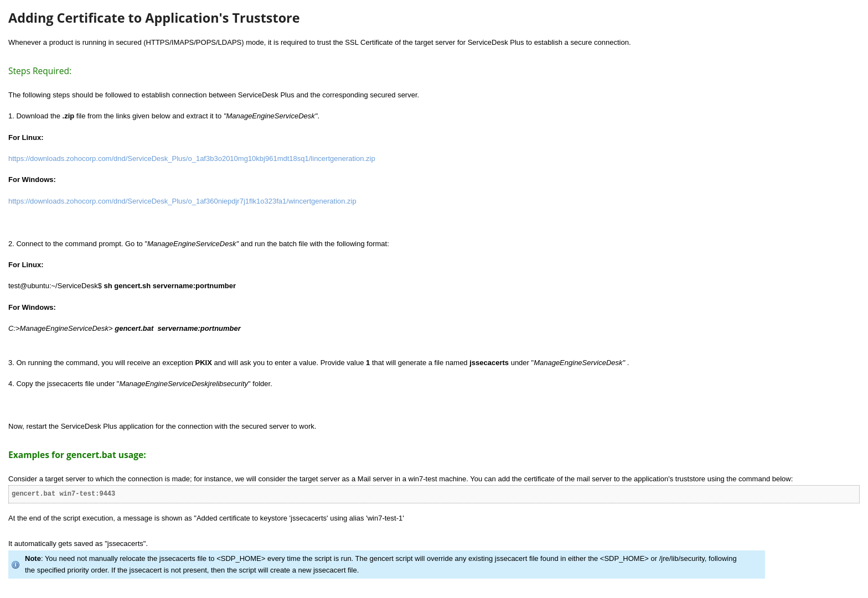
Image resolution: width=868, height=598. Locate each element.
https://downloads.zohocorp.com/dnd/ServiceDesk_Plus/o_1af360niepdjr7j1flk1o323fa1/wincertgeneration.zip (182, 201)
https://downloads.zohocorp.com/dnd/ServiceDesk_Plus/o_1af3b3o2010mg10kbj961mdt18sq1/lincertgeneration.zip (192, 158)
